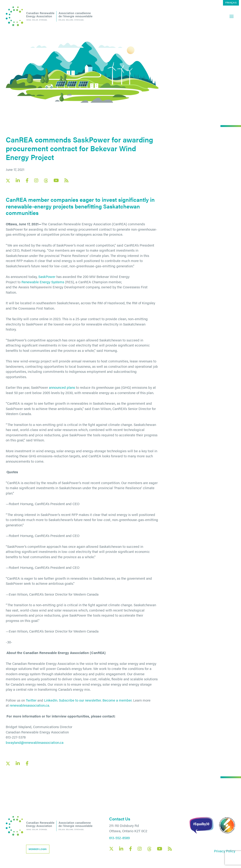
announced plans (62, 387)
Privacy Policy (225, 851)
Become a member (117, 700)
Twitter (31, 700)
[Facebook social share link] (27, 763)
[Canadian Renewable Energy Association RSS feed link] (66, 181)
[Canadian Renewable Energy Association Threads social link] (46, 181)
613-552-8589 (119, 838)
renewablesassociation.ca (29, 705)
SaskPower (47, 276)
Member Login (38, 849)
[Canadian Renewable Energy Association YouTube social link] (56, 181)
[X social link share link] (8, 764)
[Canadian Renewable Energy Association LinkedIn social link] (18, 181)
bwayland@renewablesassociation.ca (35, 742)
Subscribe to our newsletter (80, 700)
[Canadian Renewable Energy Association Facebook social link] (27, 181)
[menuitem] (231, 3)
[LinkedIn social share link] (18, 763)
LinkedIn (51, 700)
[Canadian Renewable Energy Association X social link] (8, 181)
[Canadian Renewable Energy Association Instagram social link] (36, 181)
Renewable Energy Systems (43, 282)
